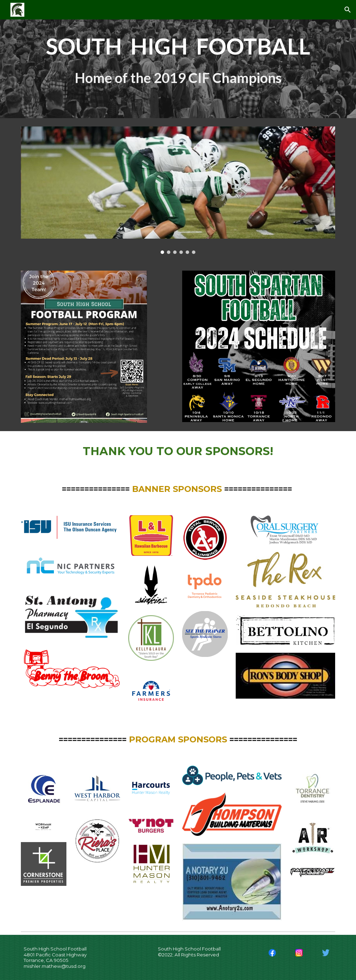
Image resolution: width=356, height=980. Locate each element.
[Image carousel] (178, 190)
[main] (178, 59)
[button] (348, 10)
